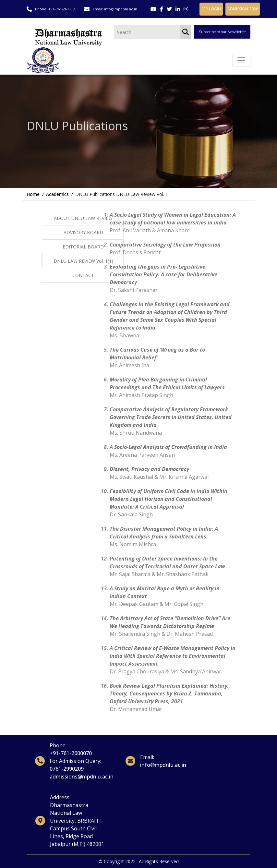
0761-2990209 (67, 769)
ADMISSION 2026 (243, 9)
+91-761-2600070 (62, 9)
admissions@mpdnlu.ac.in (82, 777)
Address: (60, 797)
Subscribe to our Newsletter (222, 32)
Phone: (58, 745)
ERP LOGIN (211, 9)
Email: (147, 757)
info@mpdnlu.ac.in (121, 9)
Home (33, 194)
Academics (57, 194)
